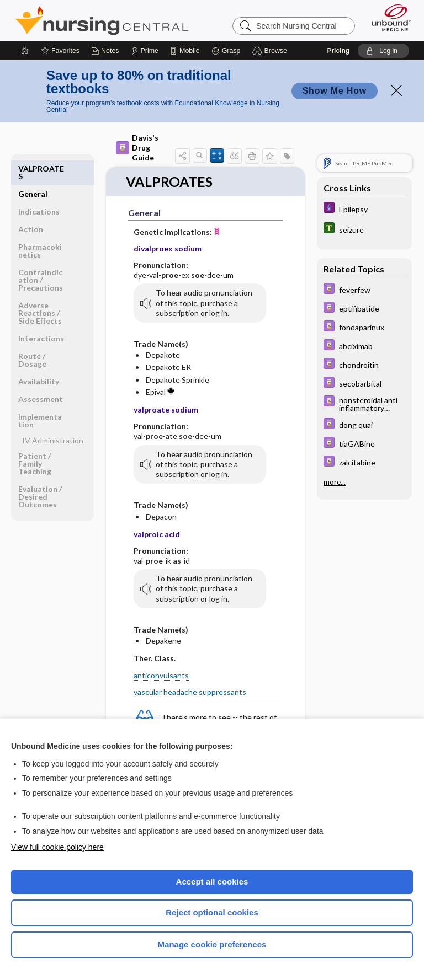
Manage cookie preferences (212, 944)
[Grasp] (226, 51)
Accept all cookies (212, 882)
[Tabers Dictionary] (364, 229)
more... (335, 482)
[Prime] (145, 51)
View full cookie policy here (57, 847)
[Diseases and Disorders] (364, 209)
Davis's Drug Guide (137, 148)
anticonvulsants (161, 675)
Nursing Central (102, 20)
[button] (271, 51)
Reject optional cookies (212, 912)
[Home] (25, 51)
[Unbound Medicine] (388, 18)
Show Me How (335, 91)
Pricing (338, 51)
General (33, 168)
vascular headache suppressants (190, 692)
